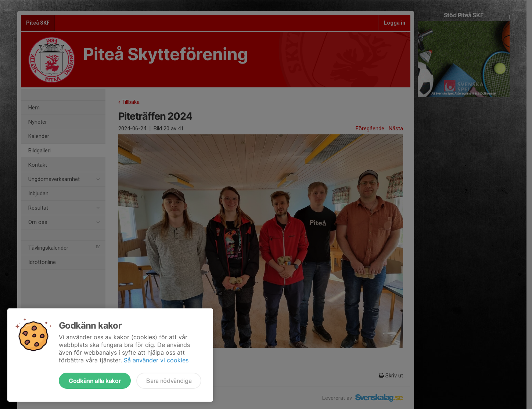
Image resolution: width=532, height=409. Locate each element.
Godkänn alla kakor (95, 381)
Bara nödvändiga (169, 381)
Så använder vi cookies (156, 360)
